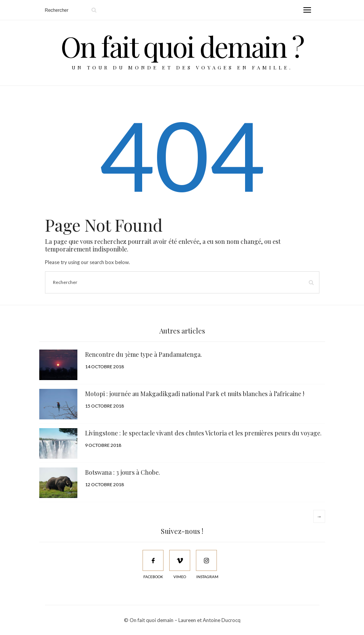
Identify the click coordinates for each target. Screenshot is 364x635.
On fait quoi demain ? (182, 46)
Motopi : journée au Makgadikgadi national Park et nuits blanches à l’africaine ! (195, 394)
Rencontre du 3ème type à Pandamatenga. (144, 354)
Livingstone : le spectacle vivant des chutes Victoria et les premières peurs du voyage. (203, 433)
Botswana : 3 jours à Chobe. (123, 472)
